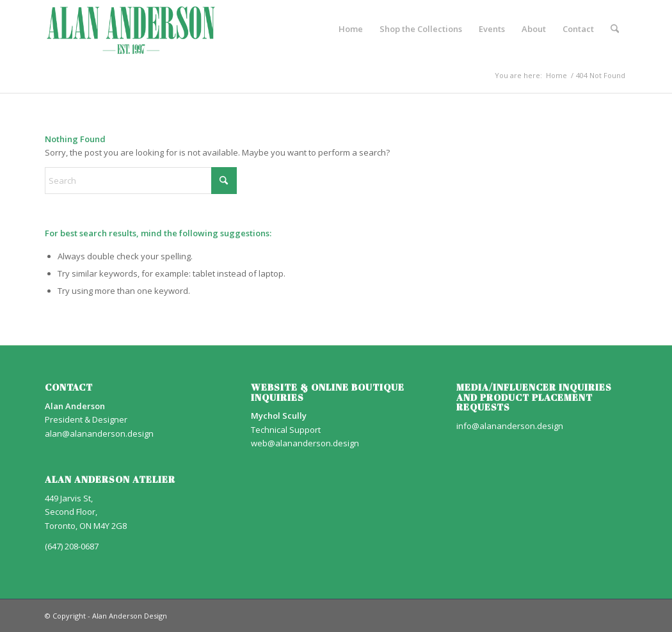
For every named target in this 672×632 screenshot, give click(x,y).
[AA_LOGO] (131, 29)
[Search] (615, 29)
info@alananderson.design (510, 426)
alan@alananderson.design (99, 433)
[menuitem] (351, 29)
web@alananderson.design (305, 443)
